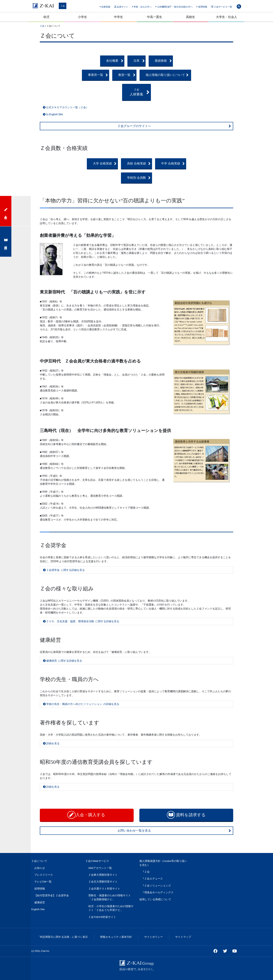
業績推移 (206, 61)
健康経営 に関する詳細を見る (63, 661)
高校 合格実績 (145, 164)
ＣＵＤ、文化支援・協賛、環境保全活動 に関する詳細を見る (81, 621)
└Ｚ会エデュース (153, 879)
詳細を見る (51, 743)
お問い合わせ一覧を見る (174, 831)
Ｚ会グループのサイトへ (174, 126)
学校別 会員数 (145, 178)
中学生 (118, 17)
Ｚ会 (63, 6)
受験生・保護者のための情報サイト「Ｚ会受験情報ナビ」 (110, 897)
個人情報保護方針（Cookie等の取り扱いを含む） (163, 863)
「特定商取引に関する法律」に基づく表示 (63, 937)
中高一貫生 (155, 17)
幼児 (46, 17)
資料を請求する (186, 815)
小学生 (82, 17)
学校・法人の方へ (142, 7)
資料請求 (6, 242)
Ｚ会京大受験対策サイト (103, 882)
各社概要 (86, 61)
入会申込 (6, 211)
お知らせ (40, 868)
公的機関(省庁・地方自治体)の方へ (174, 7)
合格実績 (105, 7)
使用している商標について (155, 899)
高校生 (191, 17)
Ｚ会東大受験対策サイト (103, 875)
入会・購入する (87, 815)
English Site (38, 909)
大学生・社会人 (227, 17)
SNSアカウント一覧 (100, 868)
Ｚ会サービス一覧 (222, 7)
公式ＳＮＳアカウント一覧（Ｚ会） (66, 107)
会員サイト (121, 7)
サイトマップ (183, 937)
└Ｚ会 (146, 872)
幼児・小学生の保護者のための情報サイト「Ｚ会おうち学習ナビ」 (111, 908)
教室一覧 (146, 75)
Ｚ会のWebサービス (97, 861)
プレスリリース (44, 875)
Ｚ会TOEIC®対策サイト (102, 917)
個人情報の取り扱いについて (199, 75)
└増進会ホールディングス (158, 892)
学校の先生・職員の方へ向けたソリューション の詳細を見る (81, 704)
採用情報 (202, 7)
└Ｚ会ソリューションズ (157, 886)
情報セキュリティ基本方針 (116, 937)
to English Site (53, 114)
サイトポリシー (154, 937)
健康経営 (40, 902)
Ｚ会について (39, 861)
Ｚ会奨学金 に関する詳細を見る (64, 570)
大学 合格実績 (85, 164)
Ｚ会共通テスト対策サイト (104, 889)
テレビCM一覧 (43, 882)
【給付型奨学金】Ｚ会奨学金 (52, 895)
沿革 (148, 61)
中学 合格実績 (204, 164)
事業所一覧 (86, 75)
